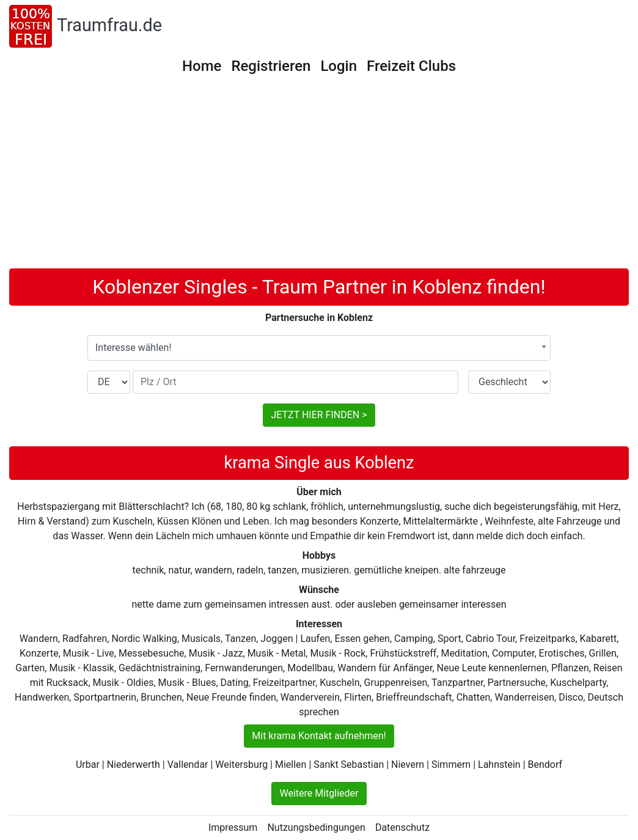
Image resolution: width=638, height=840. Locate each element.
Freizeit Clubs (411, 66)
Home (202, 66)
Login (339, 66)
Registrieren (271, 66)
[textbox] (319, 348)
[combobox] (319, 348)
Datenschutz (402, 827)
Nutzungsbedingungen (316, 827)
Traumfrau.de (109, 25)
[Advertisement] (319, 177)
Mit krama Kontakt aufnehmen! (319, 736)
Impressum (233, 827)
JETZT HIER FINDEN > (319, 415)
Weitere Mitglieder (319, 793)
